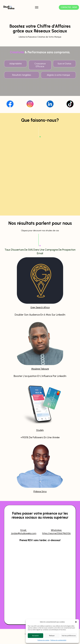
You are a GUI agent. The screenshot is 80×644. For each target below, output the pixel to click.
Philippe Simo (40, 484)
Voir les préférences (69, 636)
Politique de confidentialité (58, 640)
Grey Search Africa (40, 300)
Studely (40, 423)
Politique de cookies (43, 640)
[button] (76, 622)
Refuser (52, 636)
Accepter (35, 636)
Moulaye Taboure (40, 361)
